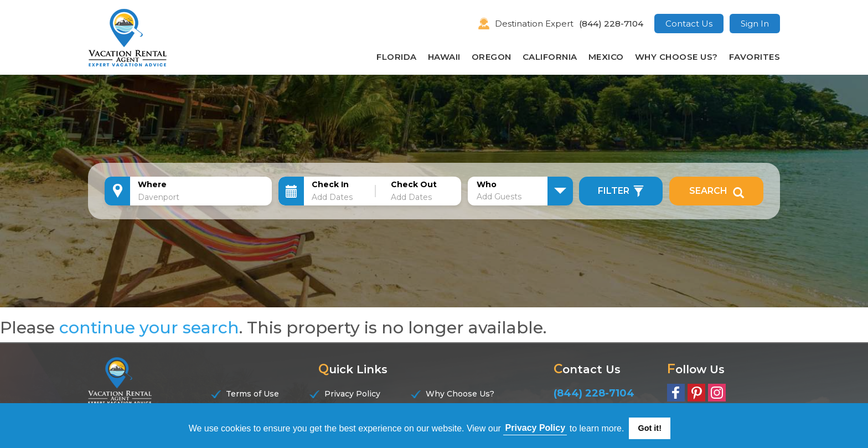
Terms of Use (252, 394)
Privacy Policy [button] (536, 428)
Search (717, 191)
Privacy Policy (352, 394)
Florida (397, 57)
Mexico (606, 57)
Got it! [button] (650, 428)
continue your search (149, 328)
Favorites (755, 57)
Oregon (492, 57)
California (550, 57)
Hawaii (444, 57)
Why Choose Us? (676, 57)
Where (152, 184)
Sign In (755, 24)
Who (487, 184)
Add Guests (499, 197)
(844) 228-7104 (611, 24)
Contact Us (689, 24)
